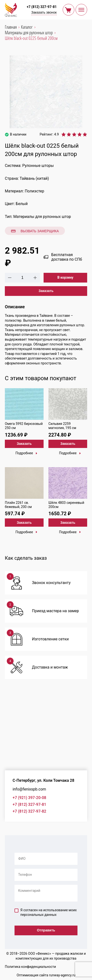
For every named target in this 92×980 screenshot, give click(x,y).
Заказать (46, 291)
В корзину (65, 277)
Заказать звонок (44, 12)
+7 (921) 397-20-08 (29, 798)
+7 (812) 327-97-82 (29, 811)
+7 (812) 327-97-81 (42, 7)
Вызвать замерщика (35, 231)
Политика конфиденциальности (30, 967)
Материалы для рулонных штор (42, 217)
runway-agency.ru (62, 975)
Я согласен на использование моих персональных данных (46, 912)
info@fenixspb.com (29, 789)
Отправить (46, 930)
